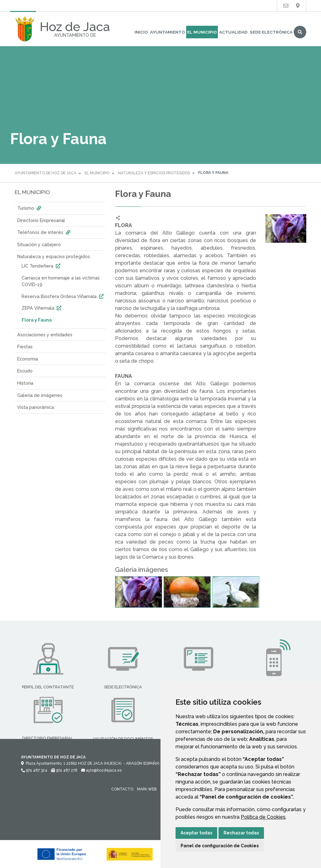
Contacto (122, 789)
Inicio (141, 32)
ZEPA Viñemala (42, 308)
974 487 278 (64, 770)
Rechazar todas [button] (241, 833)
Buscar (300, 32)
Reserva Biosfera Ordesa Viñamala (63, 296)
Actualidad (233, 32)
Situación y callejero (39, 244)
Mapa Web (147, 789)
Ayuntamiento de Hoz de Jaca (45, 173)
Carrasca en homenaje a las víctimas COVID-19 (61, 281)
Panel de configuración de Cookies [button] (220, 846)
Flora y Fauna (37, 320)
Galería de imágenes (40, 395)
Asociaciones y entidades (45, 335)
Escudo (25, 371)
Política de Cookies (263, 817)
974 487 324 (34, 770)
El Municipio (202, 32)
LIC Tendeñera (42, 266)
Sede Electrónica (271, 32)
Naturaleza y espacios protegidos (154, 173)
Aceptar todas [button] (196, 833)
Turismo (30, 208)
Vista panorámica (36, 407)
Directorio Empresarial (41, 220)
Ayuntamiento (168, 32)
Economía (28, 359)
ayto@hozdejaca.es (101, 770)
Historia (25, 383)
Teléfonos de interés (45, 232)
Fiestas (25, 347)
